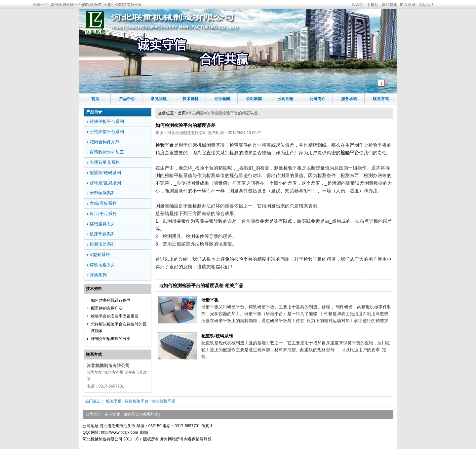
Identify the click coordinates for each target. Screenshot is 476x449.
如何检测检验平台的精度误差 (232, 113)
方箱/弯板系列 (103, 203)
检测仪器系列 (102, 244)
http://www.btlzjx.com (120, 432)
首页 (95, 99)
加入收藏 (408, 5)
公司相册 (286, 99)
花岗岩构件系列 (105, 142)
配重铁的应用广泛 (107, 308)
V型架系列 (100, 255)
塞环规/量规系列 (105, 183)
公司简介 (317, 99)
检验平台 (243, 259)
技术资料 (190, 99)
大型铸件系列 (102, 193)
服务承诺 (349, 99)
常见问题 (159, 99)
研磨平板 (210, 300)
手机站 (373, 5)
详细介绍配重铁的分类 (111, 339)
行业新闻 (222, 99)
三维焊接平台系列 (107, 132)
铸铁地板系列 (102, 265)
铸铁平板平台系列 (107, 121)
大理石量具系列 (105, 162)
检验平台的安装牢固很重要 (115, 316)
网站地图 (426, 5)
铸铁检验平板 (163, 401)
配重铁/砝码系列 (217, 336)
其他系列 (98, 275)
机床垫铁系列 (102, 234)
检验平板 (114, 401)
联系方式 (381, 99)
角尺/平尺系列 (103, 214)
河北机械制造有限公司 (187, 133)
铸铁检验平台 (137, 401)
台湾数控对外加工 (107, 152)
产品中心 (127, 99)
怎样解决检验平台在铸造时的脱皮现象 (119, 327)
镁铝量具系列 (102, 224)
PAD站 (358, 5)
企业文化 (112, 414)
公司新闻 (254, 99)
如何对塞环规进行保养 (111, 300)
